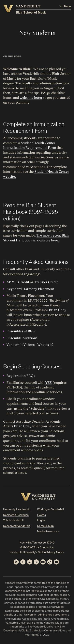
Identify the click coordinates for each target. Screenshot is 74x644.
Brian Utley (58, 310)
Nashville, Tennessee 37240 (37, 543)
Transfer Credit (46, 282)
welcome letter (31, 98)
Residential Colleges (16, 515)
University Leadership (17, 509)
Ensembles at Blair (21, 331)
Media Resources (48, 532)
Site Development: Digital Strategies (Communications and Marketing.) (37, 631)
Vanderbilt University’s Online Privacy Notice (37, 553)
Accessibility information (37, 619)
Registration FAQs (21, 376)
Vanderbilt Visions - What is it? (30, 345)
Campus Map (45, 526)
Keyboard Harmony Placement (30, 289)
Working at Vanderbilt (51, 509)
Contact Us (47, 548)
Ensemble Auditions (22, 338)
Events (41, 515)
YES (48, 382)
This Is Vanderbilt (14, 521)
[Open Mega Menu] (65, 6)
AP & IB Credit (18, 282)
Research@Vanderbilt (17, 526)
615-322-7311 (29, 548)
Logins (41, 521)
